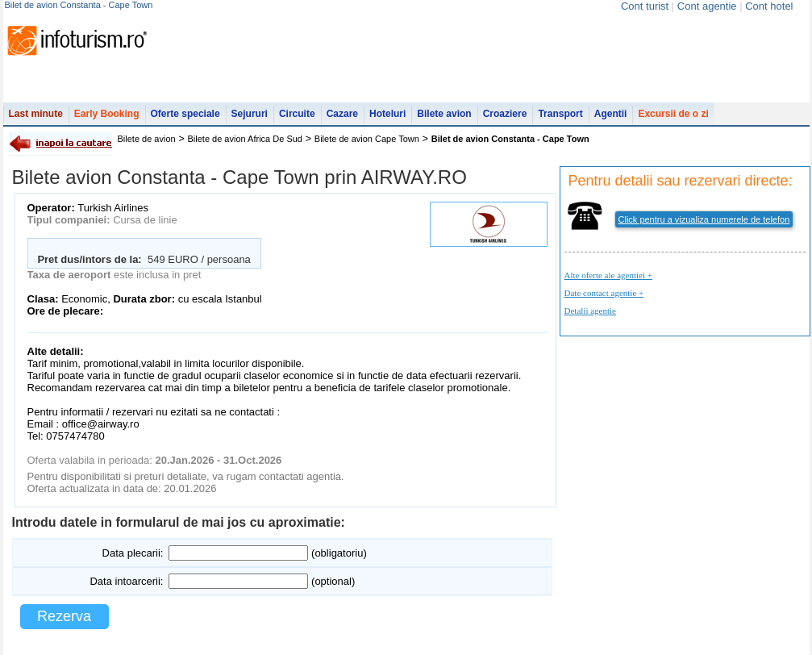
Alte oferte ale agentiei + (608, 275)
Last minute (36, 114)
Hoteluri (387, 114)
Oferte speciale (185, 114)
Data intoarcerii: (126, 581)
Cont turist (645, 6)
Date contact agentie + (604, 293)
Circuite (297, 114)
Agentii (611, 114)
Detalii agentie (590, 311)
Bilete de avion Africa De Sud (245, 139)
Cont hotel (769, 6)
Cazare (342, 114)
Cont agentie (707, 6)
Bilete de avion (147, 139)
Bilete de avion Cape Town (367, 139)
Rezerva (64, 616)
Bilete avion (444, 114)
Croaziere (505, 114)
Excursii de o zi (673, 114)
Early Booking (107, 114)
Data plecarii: (133, 553)
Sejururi (250, 114)
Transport (560, 114)
